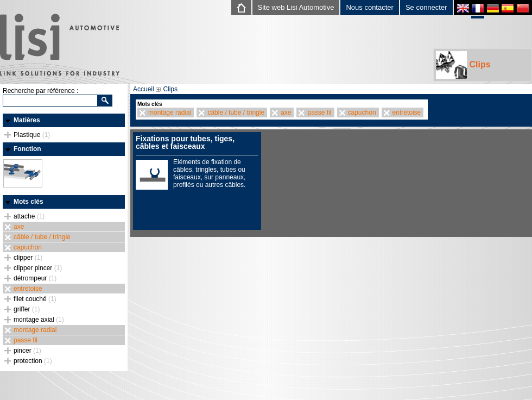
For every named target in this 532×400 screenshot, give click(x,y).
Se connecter (426, 7)
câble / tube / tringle (42, 237)
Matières (27, 120)
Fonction (27, 149)
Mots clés (28, 202)
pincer (27, 351)
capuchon (28, 247)
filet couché (35, 299)
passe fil (26, 340)
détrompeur (35, 278)
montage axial (39, 320)
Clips (463, 65)
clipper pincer (38, 268)
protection (33, 361)
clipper (28, 258)
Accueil (144, 89)
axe (19, 227)
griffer (27, 309)
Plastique (32, 135)
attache (29, 216)
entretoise (28, 289)
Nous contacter (369, 7)
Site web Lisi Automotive (296, 7)
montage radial (35, 330)
